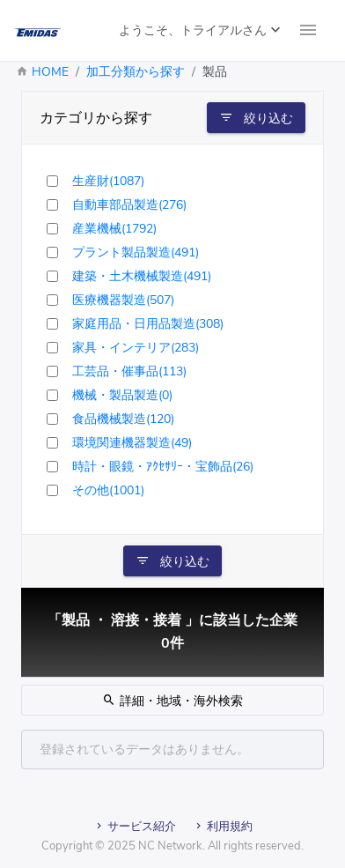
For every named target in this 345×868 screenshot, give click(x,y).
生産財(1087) (108, 181)
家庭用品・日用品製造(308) (148, 324)
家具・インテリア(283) (136, 348)
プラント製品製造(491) (136, 252)
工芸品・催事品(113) (129, 371)
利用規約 (223, 827)
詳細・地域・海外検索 (172, 701)
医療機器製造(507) (123, 300)
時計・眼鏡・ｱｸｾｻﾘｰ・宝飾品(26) (163, 467)
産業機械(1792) (114, 229)
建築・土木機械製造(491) (142, 276)
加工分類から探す (136, 72)
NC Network (170, 846)
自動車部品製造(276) (129, 205)
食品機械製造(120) (123, 419)
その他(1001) (108, 490)
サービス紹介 (135, 827)
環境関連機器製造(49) (132, 443)
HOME (50, 72)
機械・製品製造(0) (122, 395)
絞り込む (256, 118)
